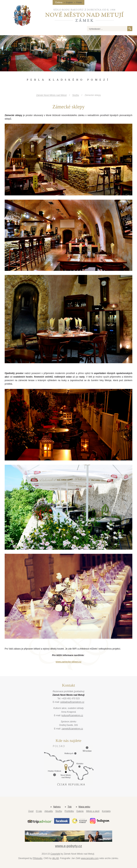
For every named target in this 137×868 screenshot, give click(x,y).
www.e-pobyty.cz (68, 846)
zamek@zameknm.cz (72, 729)
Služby (76, 95)
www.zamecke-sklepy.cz (68, 662)
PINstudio (38, 858)
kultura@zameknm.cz (72, 715)
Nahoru (57, 807)
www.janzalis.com (90, 858)
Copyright (55, 854)
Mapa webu (84, 807)
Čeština (59, 2)
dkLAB (56, 858)
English (69, 2)
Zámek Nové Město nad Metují (51, 95)
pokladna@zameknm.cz (72, 702)
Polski (79, 2)
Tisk (70, 807)
